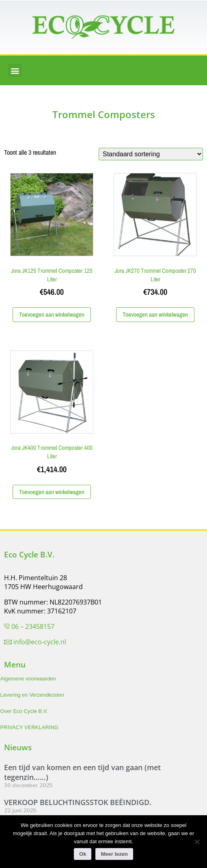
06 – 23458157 (33, 626)
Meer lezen (114, 854)
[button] (15, 70)
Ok (83, 854)
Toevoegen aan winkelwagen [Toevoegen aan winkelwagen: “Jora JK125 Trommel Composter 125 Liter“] (52, 314)
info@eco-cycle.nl (40, 642)
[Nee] (197, 842)
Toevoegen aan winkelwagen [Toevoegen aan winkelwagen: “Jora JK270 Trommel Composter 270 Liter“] (155, 314)
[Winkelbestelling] (151, 154)
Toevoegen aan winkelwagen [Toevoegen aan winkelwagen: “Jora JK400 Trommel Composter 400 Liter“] (52, 492)
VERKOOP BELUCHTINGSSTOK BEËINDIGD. (78, 802)
